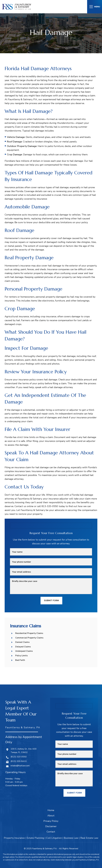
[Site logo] (17, 6)
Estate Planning (35, 838)
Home (51, 810)
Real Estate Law (89, 838)
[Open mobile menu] (95, 7)
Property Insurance (14, 838)
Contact (51, 832)
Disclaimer (51, 826)
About (51, 816)
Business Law (71, 838)
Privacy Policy (51, 821)
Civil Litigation (54, 838)
